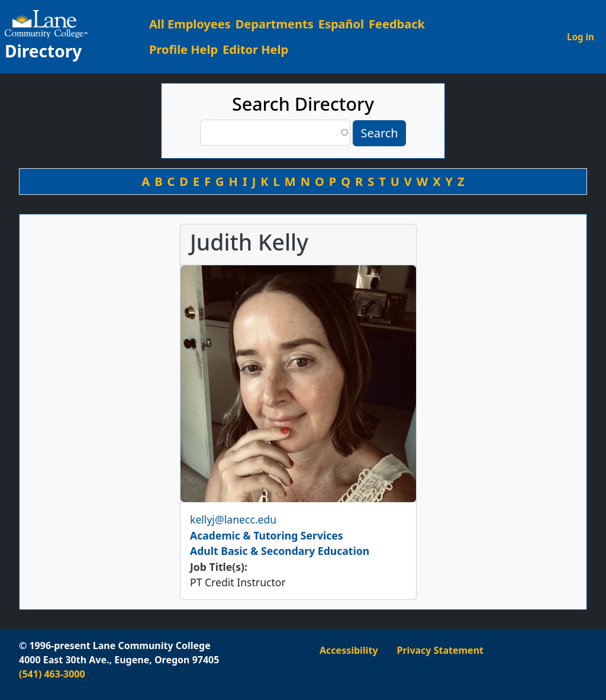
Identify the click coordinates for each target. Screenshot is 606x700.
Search (379, 133)
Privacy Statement (440, 650)
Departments (275, 24)
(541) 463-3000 (52, 674)
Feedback (397, 24)
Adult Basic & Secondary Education (280, 551)
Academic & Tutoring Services (267, 535)
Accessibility (349, 650)
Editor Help (255, 49)
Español (341, 24)
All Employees (190, 24)
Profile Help (183, 49)
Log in (581, 37)
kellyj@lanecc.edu (233, 519)
